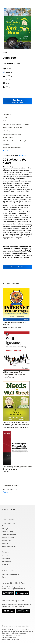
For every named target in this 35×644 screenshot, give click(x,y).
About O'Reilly (8, 519)
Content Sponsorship (9, 546)
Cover (5, 118)
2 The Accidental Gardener (12, 134)
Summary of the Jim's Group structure (16, 124)
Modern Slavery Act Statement (11, 639)
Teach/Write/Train (8, 523)
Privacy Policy (7, 562)
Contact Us (6, 556)
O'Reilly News (6, 529)
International (7, 570)
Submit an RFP (7, 540)
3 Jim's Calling (8, 138)
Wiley (8, 87)
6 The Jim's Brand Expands (12, 148)
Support (5, 552)
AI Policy (5, 564)
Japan (4, 577)
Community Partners (9, 535)
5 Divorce (6, 144)
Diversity (5, 543)
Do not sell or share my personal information (15, 626)
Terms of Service (7, 635)
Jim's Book (22, 156)
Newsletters (6, 559)
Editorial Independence (9, 637)
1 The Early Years (9, 131)
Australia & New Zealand (10, 574)
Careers (5, 526)
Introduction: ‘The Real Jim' (12, 128)
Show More (7, 151)
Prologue (6, 121)
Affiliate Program (8, 537)
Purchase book (8, 492)
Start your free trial (17, 267)
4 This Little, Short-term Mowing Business (17, 141)
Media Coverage (8, 532)
